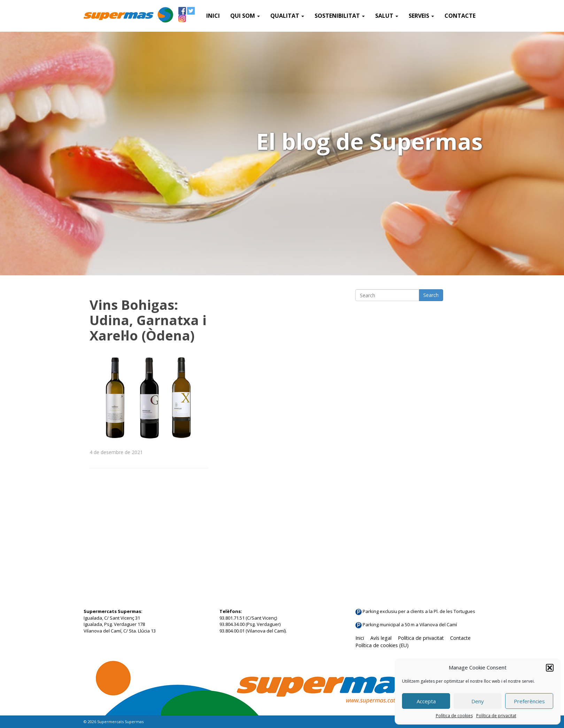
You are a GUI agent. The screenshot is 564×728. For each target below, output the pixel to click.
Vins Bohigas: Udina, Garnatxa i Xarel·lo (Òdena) (148, 320)
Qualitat (287, 16)
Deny (478, 701)
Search (431, 295)
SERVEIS (421, 16)
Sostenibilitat (340, 16)
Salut (387, 16)
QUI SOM (245, 16)
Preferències (529, 701)
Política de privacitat (496, 716)
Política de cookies (454, 716)
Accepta (426, 701)
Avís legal (381, 638)
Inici (213, 16)
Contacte (460, 16)
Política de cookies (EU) (382, 645)
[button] (550, 668)
